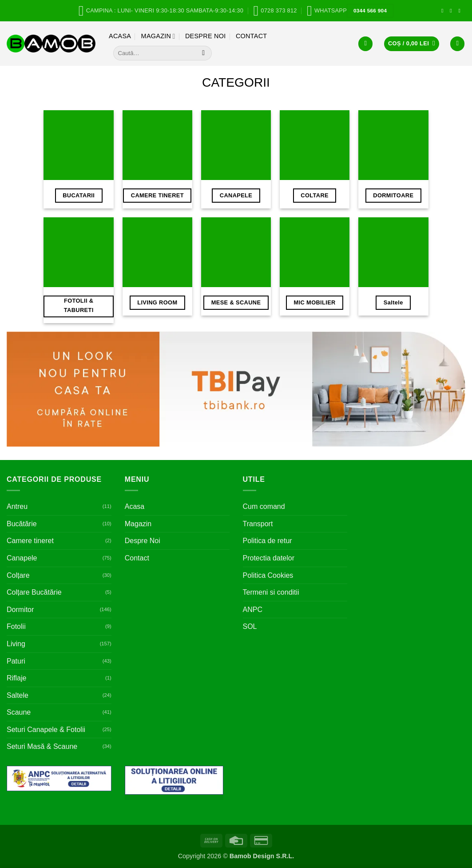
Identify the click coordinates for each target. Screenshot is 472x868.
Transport (258, 524)
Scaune (19, 712)
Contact (252, 36)
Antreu (17, 506)
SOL (250, 626)
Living (16, 644)
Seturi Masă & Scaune (42, 746)
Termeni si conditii (271, 592)
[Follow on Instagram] (452, 11)
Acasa (120, 36)
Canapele (22, 558)
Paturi (16, 661)
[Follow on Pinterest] (461, 11)
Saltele (18, 695)
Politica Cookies (268, 575)
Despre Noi (206, 36)
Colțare (18, 575)
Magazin (158, 36)
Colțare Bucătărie (34, 592)
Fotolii (16, 626)
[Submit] (204, 53)
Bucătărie (22, 524)
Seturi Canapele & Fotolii (46, 730)
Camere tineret (30, 541)
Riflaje (16, 678)
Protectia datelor (269, 558)
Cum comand (264, 506)
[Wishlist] (457, 44)
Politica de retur (268, 541)
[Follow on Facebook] (444, 11)
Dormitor (20, 610)
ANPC (253, 610)
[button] (365, 44)
